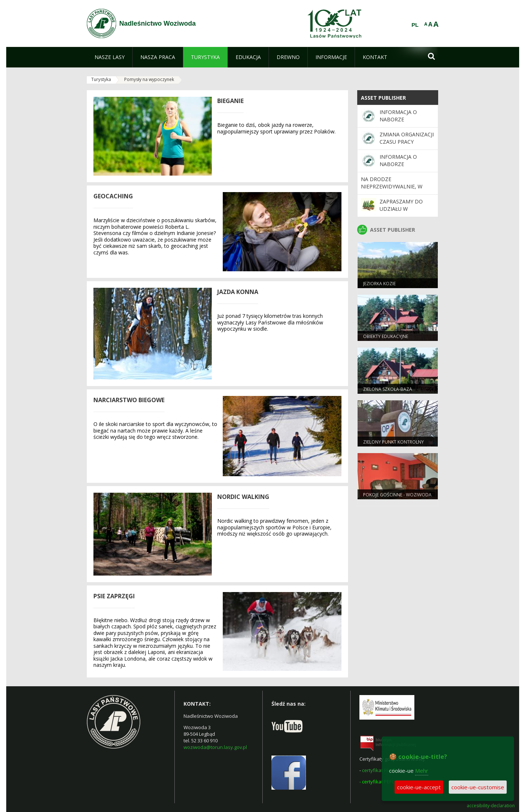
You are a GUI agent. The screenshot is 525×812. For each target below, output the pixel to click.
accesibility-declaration (491, 806)
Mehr (422, 771)
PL (415, 25)
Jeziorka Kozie (379, 284)
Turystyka (101, 79)
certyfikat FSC (377, 770)
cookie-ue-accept (419, 787)
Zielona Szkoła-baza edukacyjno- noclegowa (392, 392)
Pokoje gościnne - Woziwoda (397, 495)
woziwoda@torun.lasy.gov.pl (215, 747)
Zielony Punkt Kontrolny (393, 442)
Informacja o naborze (398, 116)
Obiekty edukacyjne (386, 336)
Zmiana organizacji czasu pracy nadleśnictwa (407, 142)
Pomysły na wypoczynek (149, 79)
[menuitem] (110, 57)
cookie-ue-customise (478, 787)
